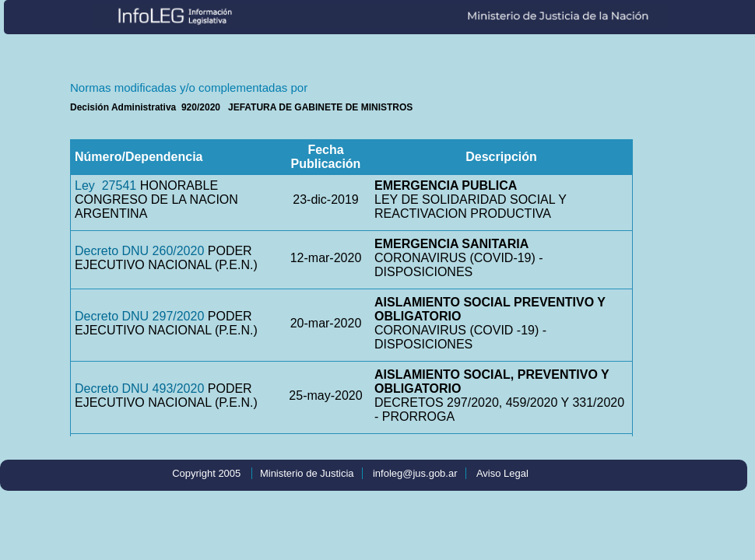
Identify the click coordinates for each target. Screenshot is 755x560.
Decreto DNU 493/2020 (139, 388)
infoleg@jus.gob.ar (415, 473)
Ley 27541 (105, 185)
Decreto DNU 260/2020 (139, 251)
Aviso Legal (502, 473)
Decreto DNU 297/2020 (139, 316)
